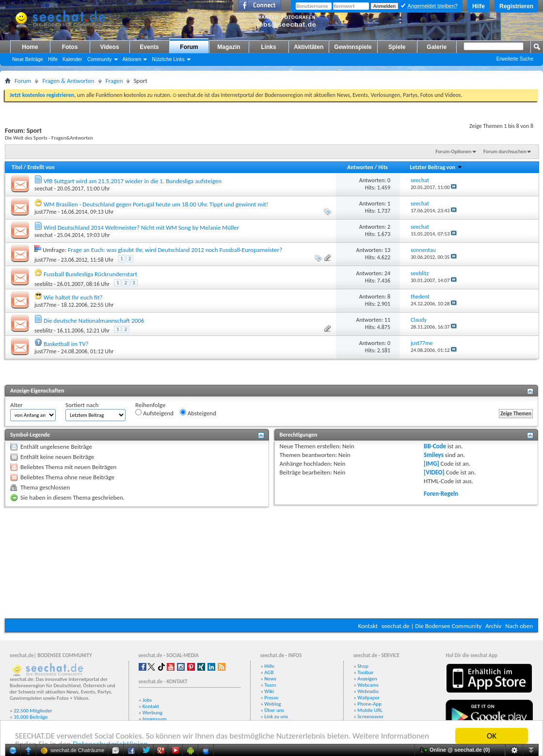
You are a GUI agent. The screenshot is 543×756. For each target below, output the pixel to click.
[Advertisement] (271, 563)
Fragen (114, 81)
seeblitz (43, 284)
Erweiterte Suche (515, 59)
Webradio (368, 691)
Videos (109, 47)
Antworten (360, 167)
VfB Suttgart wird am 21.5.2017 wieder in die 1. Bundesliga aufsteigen (133, 181)
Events (149, 47)
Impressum (155, 719)
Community (100, 59)
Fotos (70, 47)
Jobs (147, 700)
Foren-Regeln (441, 494)
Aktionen (132, 59)
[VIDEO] (434, 472)
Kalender (72, 59)
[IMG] (431, 464)
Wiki (269, 691)
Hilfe (479, 6)
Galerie (437, 47)
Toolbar (365, 672)
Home (30, 47)
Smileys (434, 455)
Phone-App (369, 704)
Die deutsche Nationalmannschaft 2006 (94, 321)
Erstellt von (41, 167)
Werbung (152, 713)
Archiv (493, 626)
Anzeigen (367, 679)
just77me (45, 212)
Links (268, 47)
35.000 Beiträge (31, 717)
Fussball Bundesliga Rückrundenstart (90, 274)
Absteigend (198, 413)
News (270, 679)
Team (270, 685)
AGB (269, 672)
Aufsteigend (154, 413)
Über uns (274, 710)
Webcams (368, 685)
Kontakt (368, 626)
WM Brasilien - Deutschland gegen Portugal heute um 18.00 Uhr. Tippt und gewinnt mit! (156, 204)
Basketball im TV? (66, 344)
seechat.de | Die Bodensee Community (431, 626)
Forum (189, 47)
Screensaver (370, 717)
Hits (383, 167)
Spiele (397, 47)
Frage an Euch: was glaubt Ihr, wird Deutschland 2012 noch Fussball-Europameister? (175, 250)
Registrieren (516, 6)
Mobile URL (370, 710)
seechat (44, 189)
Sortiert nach (82, 405)
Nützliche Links (168, 59)
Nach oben (519, 626)
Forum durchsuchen (505, 151)
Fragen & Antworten (68, 81)
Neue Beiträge (28, 59)
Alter (16, 405)
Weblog (272, 704)
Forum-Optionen (453, 151)
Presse (271, 698)
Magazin (229, 47)
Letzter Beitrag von (436, 167)
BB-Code (435, 446)
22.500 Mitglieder (33, 711)
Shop (363, 666)
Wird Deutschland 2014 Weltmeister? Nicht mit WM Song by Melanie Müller (141, 228)
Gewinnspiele (353, 47)
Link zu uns (276, 717)
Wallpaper (368, 698)
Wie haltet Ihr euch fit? (73, 297)
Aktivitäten (309, 47)
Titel (17, 167)
